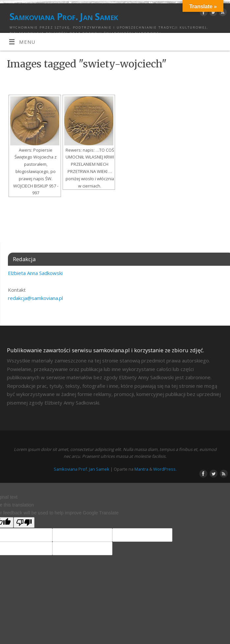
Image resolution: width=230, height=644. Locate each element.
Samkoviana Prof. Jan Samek (64, 16)
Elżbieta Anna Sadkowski (35, 273)
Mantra (141, 469)
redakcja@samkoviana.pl (35, 298)
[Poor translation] (24, 522)
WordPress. (165, 469)
